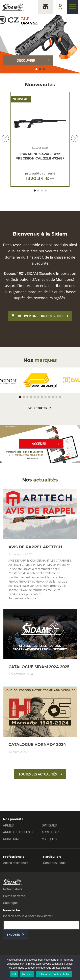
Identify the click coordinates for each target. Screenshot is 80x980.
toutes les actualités (38, 774)
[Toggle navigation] (72, 7)
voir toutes (38, 408)
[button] (36, 69)
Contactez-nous (54, 863)
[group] (40, 380)
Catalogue (10, 903)
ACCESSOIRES (52, 832)
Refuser (27, 974)
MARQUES (49, 839)
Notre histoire (13, 889)
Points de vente (14, 896)
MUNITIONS (12, 839)
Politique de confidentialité (54, 974)
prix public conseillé (40, 176)
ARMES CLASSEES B (18, 832)
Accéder (39, 444)
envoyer (13, 934)
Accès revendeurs (16, 863)
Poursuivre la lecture (22, 598)
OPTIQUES (49, 825)
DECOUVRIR (26, 60)
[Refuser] (75, 967)
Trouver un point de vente (38, 316)
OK (14, 974)
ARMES (8, 825)
